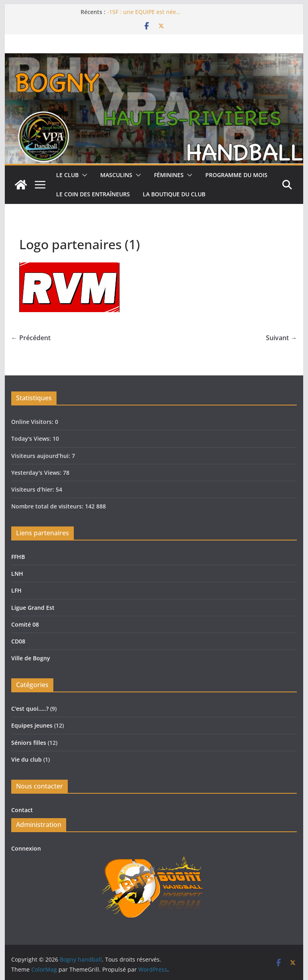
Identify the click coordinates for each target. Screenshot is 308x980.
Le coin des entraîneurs (93, 194)
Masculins (116, 175)
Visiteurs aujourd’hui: (42, 456)
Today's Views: (32, 439)
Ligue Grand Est (33, 608)
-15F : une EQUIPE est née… (144, 12)
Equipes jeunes (32, 725)
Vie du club (26, 759)
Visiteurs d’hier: (33, 489)
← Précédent (31, 338)
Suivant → (281, 338)
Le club (67, 175)
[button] (83, 175)
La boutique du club (174, 194)
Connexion (26, 848)
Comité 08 (25, 624)
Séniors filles (29, 743)
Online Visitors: (33, 422)
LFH (16, 590)
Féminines (169, 175)
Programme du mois (236, 175)
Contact (22, 810)
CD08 (18, 641)
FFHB (18, 557)
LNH (17, 574)
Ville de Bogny (31, 658)
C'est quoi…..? (30, 709)
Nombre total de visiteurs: (48, 506)
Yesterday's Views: (37, 473)
